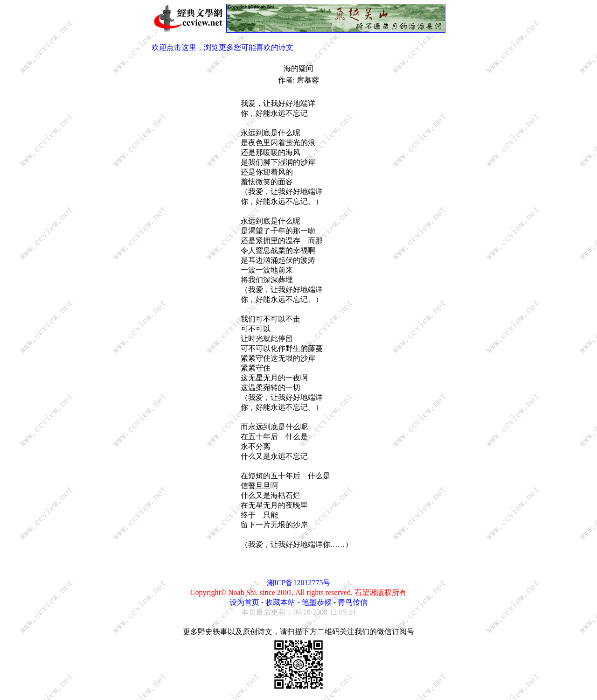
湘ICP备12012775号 (299, 583)
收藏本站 (280, 602)
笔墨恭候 (317, 602)
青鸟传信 (353, 602)
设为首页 (244, 602)
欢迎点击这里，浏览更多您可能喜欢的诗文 (222, 47)
